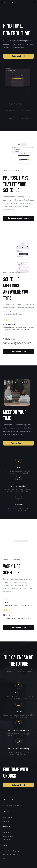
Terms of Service (7, 836)
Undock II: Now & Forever (10, 855)
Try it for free (18, 352)
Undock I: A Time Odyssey (10, 851)
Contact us (5, 821)
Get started (19, 56)
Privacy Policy (6, 840)
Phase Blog (5, 858)
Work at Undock (7, 818)
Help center (5, 832)
